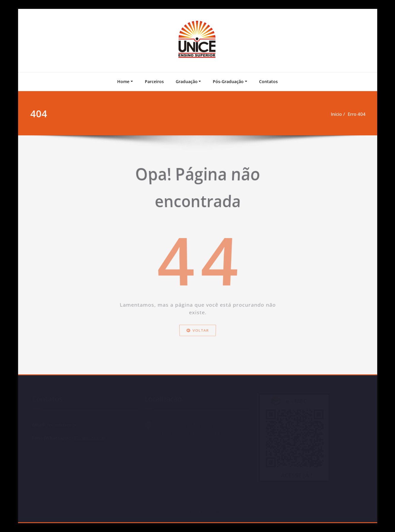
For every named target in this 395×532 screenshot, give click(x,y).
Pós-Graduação (228, 81)
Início (335, 114)
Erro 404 (355, 114)
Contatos (268, 81)
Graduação (187, 81)
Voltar (198, 344)
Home (123, 81)
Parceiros (154, 81)
